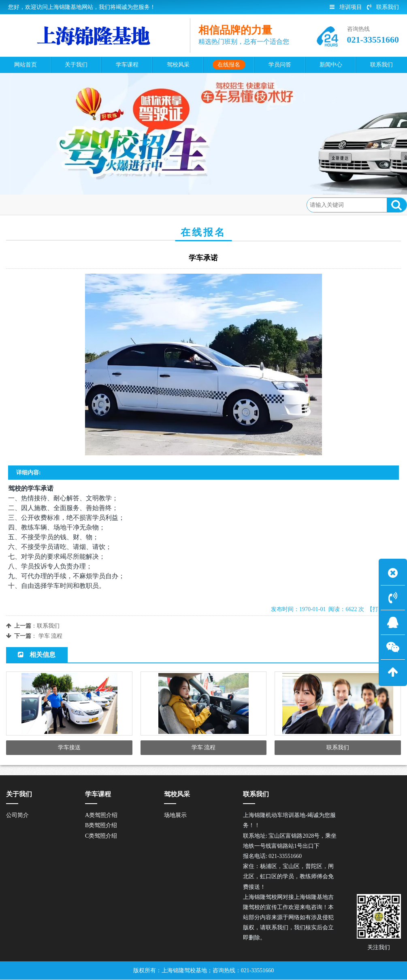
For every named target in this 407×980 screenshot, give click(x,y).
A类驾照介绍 (101, 816)
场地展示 (175, 816)
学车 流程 (51, 636)
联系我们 (383, 7)
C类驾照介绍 (101, 836)
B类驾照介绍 (101, 826)
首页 (42, 205)
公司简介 (17, 816)
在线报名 (69, 205)
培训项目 (346, 7)
